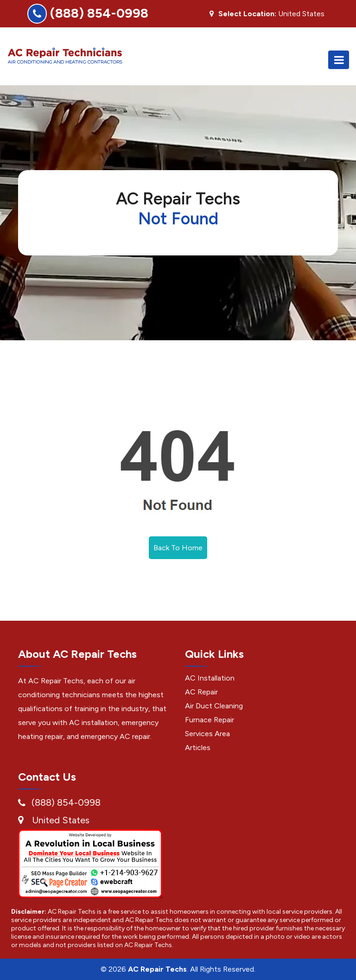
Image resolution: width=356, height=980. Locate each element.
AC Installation (210, 678)
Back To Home (178, 548)
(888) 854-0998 (99, 13)
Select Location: (247, 14)
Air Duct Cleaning (214, 706)
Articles (198, 748)
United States (61, 820)
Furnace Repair (210, 720)
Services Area (207, 734)
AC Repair (201, 692)
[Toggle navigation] (339, 60)
